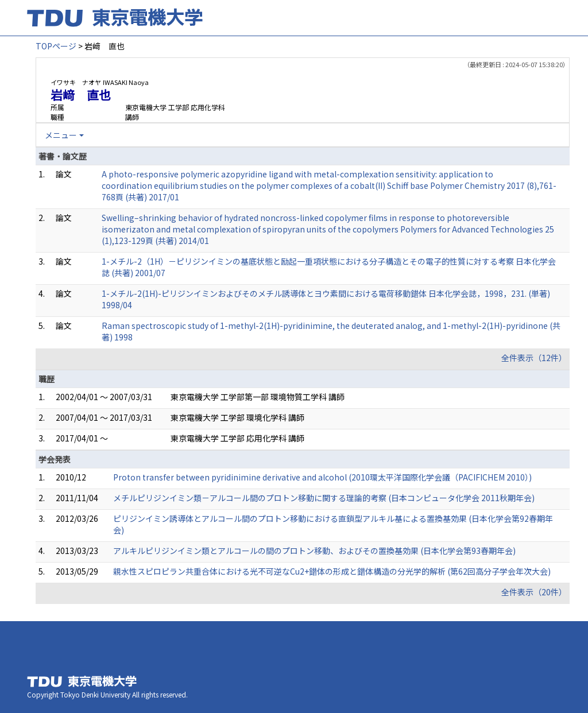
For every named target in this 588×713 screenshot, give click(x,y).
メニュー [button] (61, 135)
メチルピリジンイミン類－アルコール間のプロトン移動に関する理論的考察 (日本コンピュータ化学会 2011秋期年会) (324, 498)
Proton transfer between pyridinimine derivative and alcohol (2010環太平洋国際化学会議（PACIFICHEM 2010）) (322, 477)
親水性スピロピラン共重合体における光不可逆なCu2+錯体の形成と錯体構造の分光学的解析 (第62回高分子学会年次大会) (332, 571)
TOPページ (56, 46)
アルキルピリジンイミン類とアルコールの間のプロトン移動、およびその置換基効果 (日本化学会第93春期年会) (314, 551)
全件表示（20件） (534, 592)
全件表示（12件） (534, 358)
